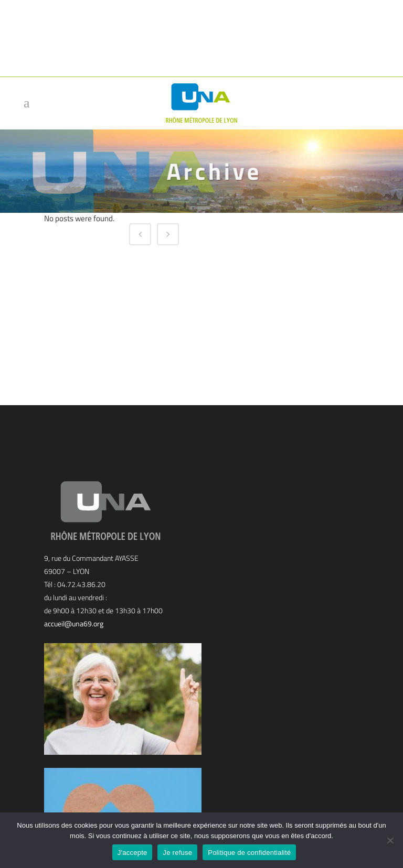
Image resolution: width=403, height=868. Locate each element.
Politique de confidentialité (249, 853)
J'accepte (132, 853)
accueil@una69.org (74, 623)
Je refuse (177, 853)
